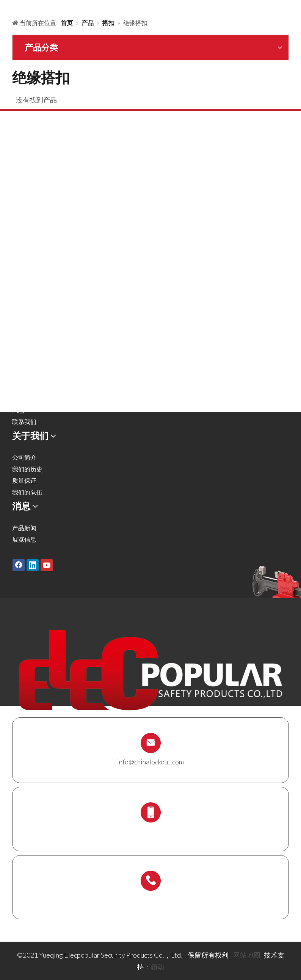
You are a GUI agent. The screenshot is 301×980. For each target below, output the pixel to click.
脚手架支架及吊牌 (36, 305)
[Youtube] (47, 565)
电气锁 (21, 247)
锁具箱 (21, 281)
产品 (18, 352)
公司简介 (24, 457)
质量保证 (24, 480)
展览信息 (24, 539)
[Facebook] (19, 565)
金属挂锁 (24, 177)
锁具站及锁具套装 (36, 293)
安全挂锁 (24, 165)
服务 (18, 387)
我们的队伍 (27, 492)
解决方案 (24, 363)
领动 (157, 967)
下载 (18, 398)
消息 (18, 410)
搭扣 (18, 189)
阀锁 (18, 200)
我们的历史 (27, 469)
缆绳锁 (21, 270)
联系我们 (24, 421)
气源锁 (21, 212)
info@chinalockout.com (150, 762)
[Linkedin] (33, 565)
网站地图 (247, 955)
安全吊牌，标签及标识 (42, 258)
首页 (18, 340)
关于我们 (24, 375)
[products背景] (6, 7)
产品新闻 (24, 528)
